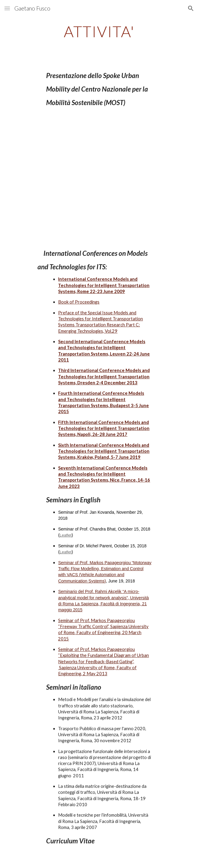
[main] (99, 32)
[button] (7, 8)
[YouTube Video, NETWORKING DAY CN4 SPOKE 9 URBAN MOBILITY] (99, 178)
